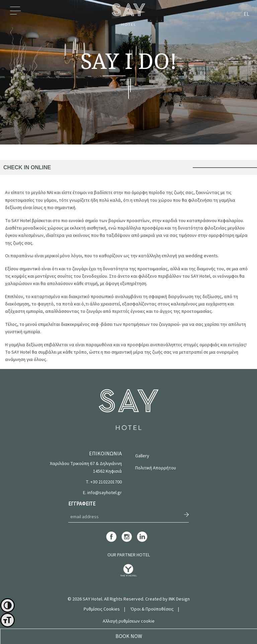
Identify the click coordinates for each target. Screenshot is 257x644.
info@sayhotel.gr (105, 493)
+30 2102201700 (106, 482)
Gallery (142, 456)
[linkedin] (142, 541)
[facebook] (111, 541)
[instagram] (127, 541)
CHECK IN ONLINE (27, 167)
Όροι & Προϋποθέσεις (152, 609)
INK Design (179, 599)
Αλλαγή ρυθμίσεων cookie (129, 621)
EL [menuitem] (246, 14)
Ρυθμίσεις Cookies (102, 609)
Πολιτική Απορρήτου (156, 468)
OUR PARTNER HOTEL (129, 555)
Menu (15, 14)
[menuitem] (246, 15)
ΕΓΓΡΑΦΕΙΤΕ (82, 504)
